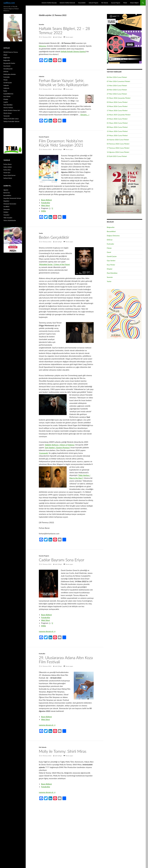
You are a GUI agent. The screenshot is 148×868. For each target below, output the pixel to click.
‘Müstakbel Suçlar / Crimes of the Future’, (55, 264)
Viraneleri (6, 215)
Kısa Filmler (111, 265)
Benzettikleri (111, 231)
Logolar (6, 102)
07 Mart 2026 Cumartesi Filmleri (118, 81)
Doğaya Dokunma (113, 236)
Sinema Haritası (8, 108)
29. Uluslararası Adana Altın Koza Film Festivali (66, 660)
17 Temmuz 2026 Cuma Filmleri (118, 148)
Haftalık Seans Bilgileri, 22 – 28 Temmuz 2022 (64, 31)
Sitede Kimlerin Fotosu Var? (12, 110)
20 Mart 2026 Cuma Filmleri (117, 90)
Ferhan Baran (8, 164)
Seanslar (41, 24)
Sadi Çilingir (58, 37)
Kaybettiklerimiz (8, 94)
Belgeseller (111, 227)
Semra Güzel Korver (9, 175)
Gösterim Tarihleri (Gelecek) (67, 3)
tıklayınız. (43, 46)
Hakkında (6, 88)
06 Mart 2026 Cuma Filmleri (117, 77)
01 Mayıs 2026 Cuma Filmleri (117, 123)
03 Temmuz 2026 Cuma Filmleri (118, 144)
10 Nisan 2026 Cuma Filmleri (117, 106)
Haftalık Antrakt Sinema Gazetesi (73, 51)
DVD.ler (110, 240)
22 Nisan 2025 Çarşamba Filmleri (119, 115)
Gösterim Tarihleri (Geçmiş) (49, 3)
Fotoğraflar (46, 203)
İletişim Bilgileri (134, 3)
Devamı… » (85, 115)
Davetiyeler (7, 66)
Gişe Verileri (111, 261)
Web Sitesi (45, 205)
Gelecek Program (93, 3)
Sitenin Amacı (8, 113)
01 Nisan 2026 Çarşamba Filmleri (119, 98)
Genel (109, 252)
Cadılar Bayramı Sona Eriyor (62, 560)
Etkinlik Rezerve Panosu (11, 52)
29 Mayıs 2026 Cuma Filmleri (117, 135)
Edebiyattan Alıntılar (10, 74)
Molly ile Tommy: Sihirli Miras (63, 751)
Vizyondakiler (82, 3)
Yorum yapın (69, 37)
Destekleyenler (8, 69)
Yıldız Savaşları (8, 218)
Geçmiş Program (116, 3)
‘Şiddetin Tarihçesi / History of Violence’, (60, 445)
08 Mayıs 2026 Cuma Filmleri (117, 127)
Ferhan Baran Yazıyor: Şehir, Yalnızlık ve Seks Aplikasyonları (64, 83)
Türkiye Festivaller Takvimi (11, 121)
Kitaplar (110, 269)
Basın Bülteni (46, 200)
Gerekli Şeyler (112, 256)
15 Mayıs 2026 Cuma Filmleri (117, 131)
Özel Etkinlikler (112, 273)
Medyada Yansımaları (10, 204)
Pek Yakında (105, 3)
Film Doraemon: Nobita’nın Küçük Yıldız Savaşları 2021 (61, 143)
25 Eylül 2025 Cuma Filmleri (117, 156)
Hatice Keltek (8, 167)
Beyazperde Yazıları (9, 63)
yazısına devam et (47, 631)
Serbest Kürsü (8, 178)
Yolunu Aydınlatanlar (10, 220)
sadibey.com (9, 3)
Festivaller (42, 654)
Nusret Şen (7, 173)
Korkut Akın (7, 170)
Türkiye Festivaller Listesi (11, 119)
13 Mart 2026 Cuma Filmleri (117, 85)
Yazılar (41, 233)
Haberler (42, 76)
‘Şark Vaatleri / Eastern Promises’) (57, 447)
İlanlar (5, 91)
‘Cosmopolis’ (44, 453)
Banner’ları (7, 193)
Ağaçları (6, 190)
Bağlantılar (7, 58)
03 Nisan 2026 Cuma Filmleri (117, 102)
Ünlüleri (6, 212)
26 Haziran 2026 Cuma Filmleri (118, 140)
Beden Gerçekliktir (54, 237)
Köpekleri (6, 201)
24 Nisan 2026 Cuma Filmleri (117, 119)
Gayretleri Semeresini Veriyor (12, 198)
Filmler (125, 3)
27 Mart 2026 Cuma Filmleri (117, 94)
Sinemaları (7, 209)
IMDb (43, 211)
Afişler (5, 55)
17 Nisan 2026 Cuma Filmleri (117, 110)
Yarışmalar (7, 116)
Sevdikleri (6, 207)
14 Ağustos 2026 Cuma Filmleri (118, 152)
